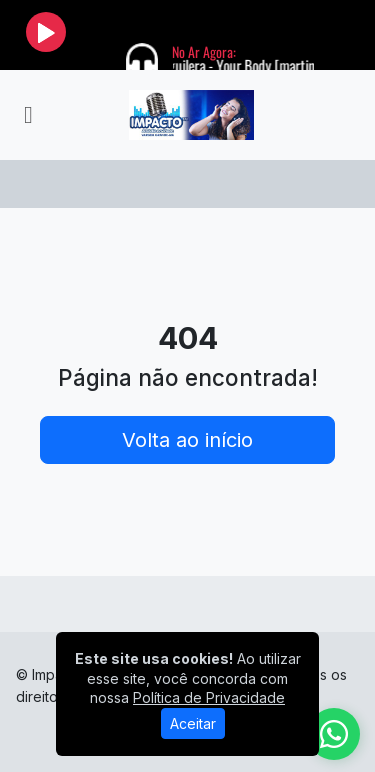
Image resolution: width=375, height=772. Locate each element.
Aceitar (193, 723)
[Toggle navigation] (28, 115)
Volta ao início (187, 440)
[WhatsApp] (334, 734)
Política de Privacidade (209, 697)
